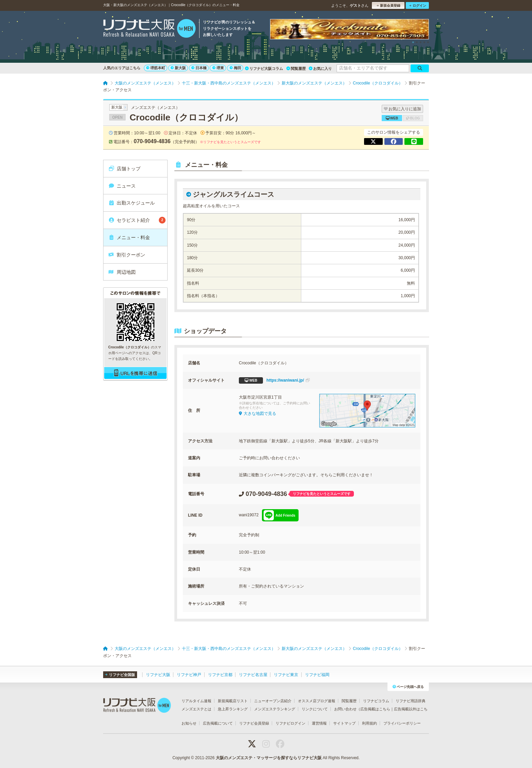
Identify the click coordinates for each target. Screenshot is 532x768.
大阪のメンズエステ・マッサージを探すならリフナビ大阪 (269, 758)
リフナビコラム (376, 701)
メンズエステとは (196, 709)
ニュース (122, 186)
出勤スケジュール (131, 203)
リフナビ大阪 (158, 675)
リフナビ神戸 (189, 675)
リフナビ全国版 (120, 675)
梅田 (235, 68)
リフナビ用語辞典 (411, 701)
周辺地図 (122, 272)
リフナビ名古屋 (253, 675)
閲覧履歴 (296, 69)
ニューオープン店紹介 (273, 701)
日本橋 (199, 68)
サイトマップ (344, 723)
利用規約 (369, 723)
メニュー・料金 (129, 237)
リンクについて (315, 709)
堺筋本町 (156, 68)
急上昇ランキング (233, 709)
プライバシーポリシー (402, 723)
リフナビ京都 (220, 675)
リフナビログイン (290, 723)
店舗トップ (124, 169)
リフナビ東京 (286, 675)
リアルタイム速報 (196, 701)
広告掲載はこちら (375, 709)
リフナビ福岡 (317, 675)
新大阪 (178, 68)
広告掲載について (218, 723)
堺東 (218, 68)
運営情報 (319, 723)
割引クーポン (127, 255)
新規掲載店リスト (233, 701)
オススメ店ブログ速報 (317, 701)
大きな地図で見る (258, 414)
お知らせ (189, 723)
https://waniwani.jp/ (274, 380)
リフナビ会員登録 (254, 723)
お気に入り (320, 69)
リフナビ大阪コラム (264, 69)
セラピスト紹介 (137, 220)
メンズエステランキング (275, 709)
